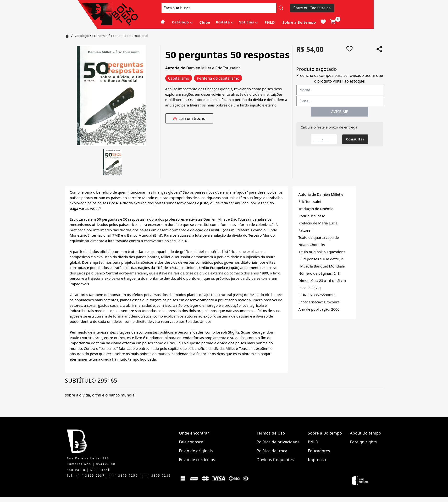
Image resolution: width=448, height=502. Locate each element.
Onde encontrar (194, 433)
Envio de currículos (197, 460)
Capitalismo (179, 78)
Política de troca (272, 451)
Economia (100, 36)
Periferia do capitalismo (218, 78)
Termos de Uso (271, 433)
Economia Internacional (130, 36)
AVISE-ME (340, 112)
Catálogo (180, 22)
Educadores (319, 451)
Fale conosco (191, 442)
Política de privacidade (278, 442)
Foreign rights (363, 442)
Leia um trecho (189, 118)
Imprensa (317, 460)
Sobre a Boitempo (299, 22)
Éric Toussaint (228, 68)
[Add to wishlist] (349, 49)
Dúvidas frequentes (275, 460)
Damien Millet (199, 68)
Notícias (246, 22)
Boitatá (223, 22)
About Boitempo (365, 433)
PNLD (270, 22)
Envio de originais (196, 451)
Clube (205, 22)
